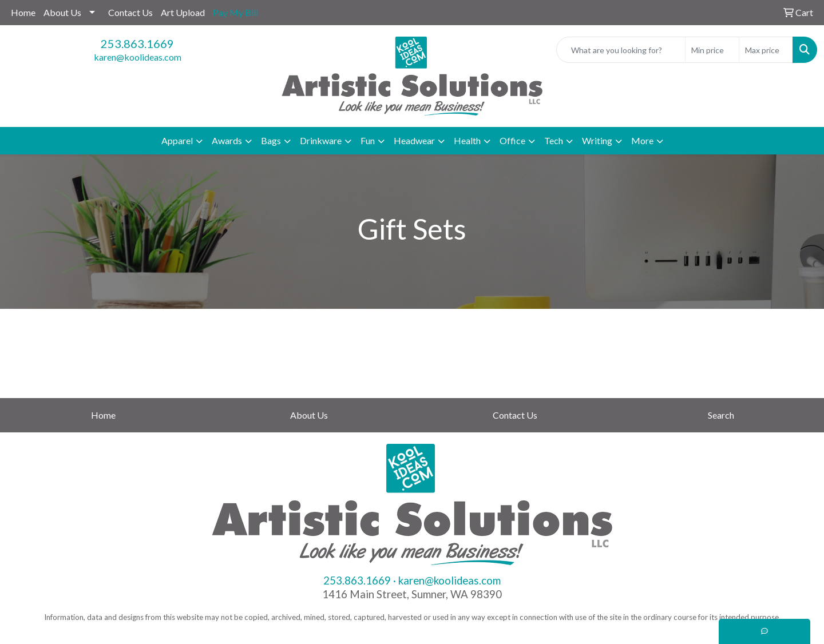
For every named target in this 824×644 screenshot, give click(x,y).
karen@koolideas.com (138, 57)
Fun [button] (368, 140)
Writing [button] (597, 140)
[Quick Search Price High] (766, 50)
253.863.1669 (137, 43)
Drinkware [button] (321, 140)
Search (721, 415)
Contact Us (130, 12)
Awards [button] (227, 140)
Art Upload (183, 12)
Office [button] (512, 140)
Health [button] (467, 140)
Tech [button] (554, 140)
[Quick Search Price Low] (712, 50)
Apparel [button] (177, 140)
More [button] (642, 140)
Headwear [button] (414, 140)
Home (23, 12)
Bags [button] (271, 140)
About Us (62, 12)
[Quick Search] (621, 50)
